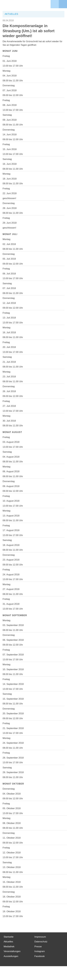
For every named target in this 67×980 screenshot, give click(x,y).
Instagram (40, 951)
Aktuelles (8, 942)
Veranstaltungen (12, 951)
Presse (38, 947)
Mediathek (9, 947)
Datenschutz (41, 942)
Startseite (9, 937)
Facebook (40, 956)
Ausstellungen (11, 956)
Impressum (40, 937)
